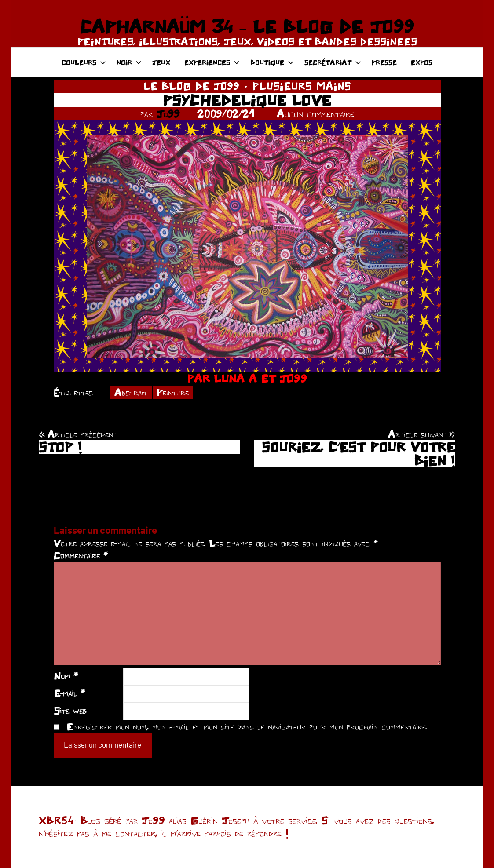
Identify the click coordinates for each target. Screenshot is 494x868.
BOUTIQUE (272, 62)
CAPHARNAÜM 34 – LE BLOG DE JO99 (247, 26)
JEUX (161, 62)
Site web (70, 711)
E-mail (69, 693)
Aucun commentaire (315, 114)
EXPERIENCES (212, 62)
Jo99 (168, 114)
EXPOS (422, 62)
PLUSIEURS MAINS (302, 86)
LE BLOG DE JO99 (191, 86)
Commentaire (81, 555)
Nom (66, 676)
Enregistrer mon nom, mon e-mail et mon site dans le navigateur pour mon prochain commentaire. (247, 726)
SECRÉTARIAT (333, 62)
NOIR (129, 62)
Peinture (173, 392)
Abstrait (131, 392)
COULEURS (84, 62)
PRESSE (384, 62)
